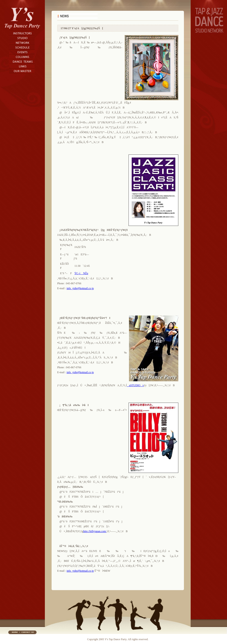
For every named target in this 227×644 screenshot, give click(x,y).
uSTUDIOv (135, 385)
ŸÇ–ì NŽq (81, 273)
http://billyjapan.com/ (95, 531)
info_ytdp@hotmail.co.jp (80, 288)
